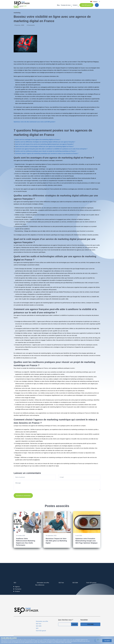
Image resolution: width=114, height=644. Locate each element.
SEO (15, 583)
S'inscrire (90, 624)
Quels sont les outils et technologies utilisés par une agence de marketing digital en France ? (44, 146)
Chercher (74, 624)
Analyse (17, 591)
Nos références (40, 585)
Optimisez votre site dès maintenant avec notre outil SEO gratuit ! (35, 122)
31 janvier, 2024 (19, 25)
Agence (17, 587)
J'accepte (107, 641)
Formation (18, 589)
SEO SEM (75, 583)
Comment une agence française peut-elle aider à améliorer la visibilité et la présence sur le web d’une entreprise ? (51, 149)
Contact (75, 5)
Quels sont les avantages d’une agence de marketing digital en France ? (38, 139)
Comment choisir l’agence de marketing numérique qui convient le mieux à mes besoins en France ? (47, 153)
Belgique (95, 2)
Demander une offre (43, 583)
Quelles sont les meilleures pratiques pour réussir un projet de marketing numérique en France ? (46, 151)
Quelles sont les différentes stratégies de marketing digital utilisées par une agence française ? (45, 142)
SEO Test (61, 583)
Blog (58, 5)
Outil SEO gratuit (86, 5)
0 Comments (31, 25)
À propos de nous (66, 5)
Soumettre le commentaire (23, 496)
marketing (17, 13)
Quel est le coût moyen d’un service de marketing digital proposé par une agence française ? (44, 144)
